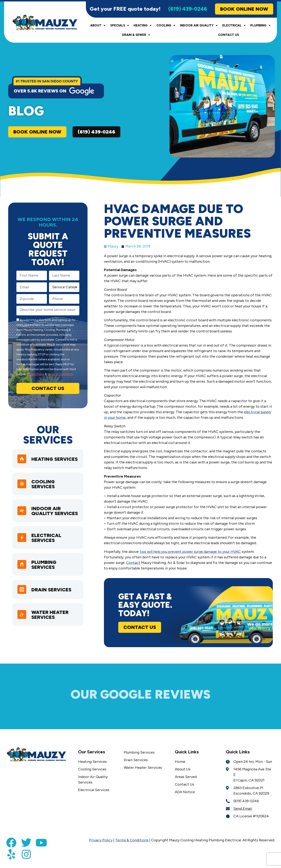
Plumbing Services (45, 574)
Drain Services (52, 600)
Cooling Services (44, 489)
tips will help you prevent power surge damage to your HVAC (190, 553)
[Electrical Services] (22, 547)
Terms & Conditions (60, 375)
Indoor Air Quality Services (47, 518)
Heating (143, 27)
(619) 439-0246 (188, 10)
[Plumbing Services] (22, 574)
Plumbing (260, 27)
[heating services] (22, 462)
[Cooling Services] (22, 489)
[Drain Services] (22, 600)
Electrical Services (47, 547)
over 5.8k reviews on (40, 92)
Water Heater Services (51, 625)
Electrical (234, 27)
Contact (133, 564)
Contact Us (229, 36)
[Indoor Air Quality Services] (22, 518)
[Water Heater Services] (22, 625)
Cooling (166, 27)
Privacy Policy (36, 375)
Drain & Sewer (136, 36)
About (98, 27)
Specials (120, 27)
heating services (44, 462)
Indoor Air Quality (199, 27)
